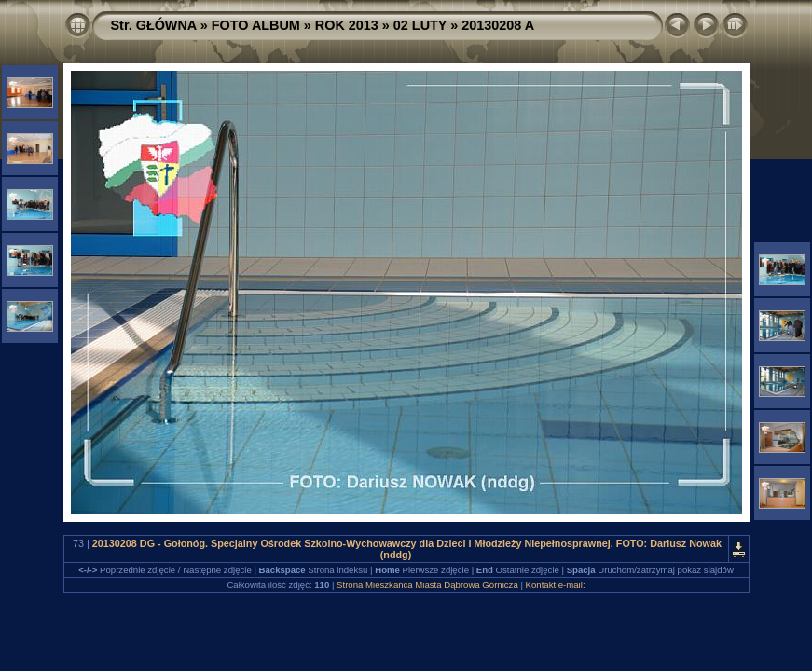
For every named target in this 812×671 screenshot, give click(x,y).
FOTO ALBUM (256, 25)
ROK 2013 (347, 25)
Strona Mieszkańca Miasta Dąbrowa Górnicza (427, 585)
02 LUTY (420, 25)
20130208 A (498, 25)
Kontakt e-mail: (556, 585)
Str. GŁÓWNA (154, 25)
